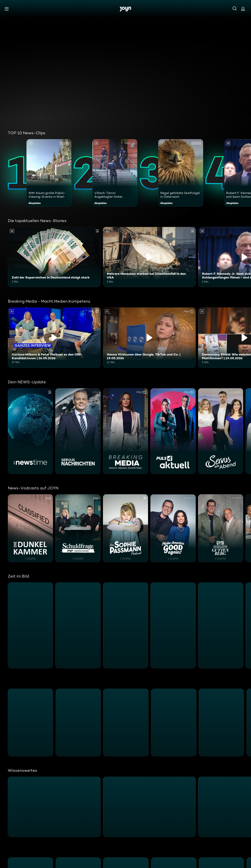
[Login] (243, 9)
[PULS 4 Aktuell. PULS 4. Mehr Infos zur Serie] (173, 431)
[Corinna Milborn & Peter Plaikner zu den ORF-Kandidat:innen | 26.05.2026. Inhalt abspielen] (54, 338)
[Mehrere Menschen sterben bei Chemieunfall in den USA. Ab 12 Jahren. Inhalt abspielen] (149, 257)
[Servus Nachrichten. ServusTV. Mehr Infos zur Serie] (78, 431)
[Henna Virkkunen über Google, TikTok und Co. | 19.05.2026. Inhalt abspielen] (149, 338)
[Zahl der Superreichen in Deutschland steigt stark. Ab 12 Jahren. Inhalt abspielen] (54, 257)
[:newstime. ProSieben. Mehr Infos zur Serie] (30, 431)
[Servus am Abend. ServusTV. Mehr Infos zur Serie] (221, 431)
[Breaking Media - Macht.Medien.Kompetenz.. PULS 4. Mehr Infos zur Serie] (125, 431)
